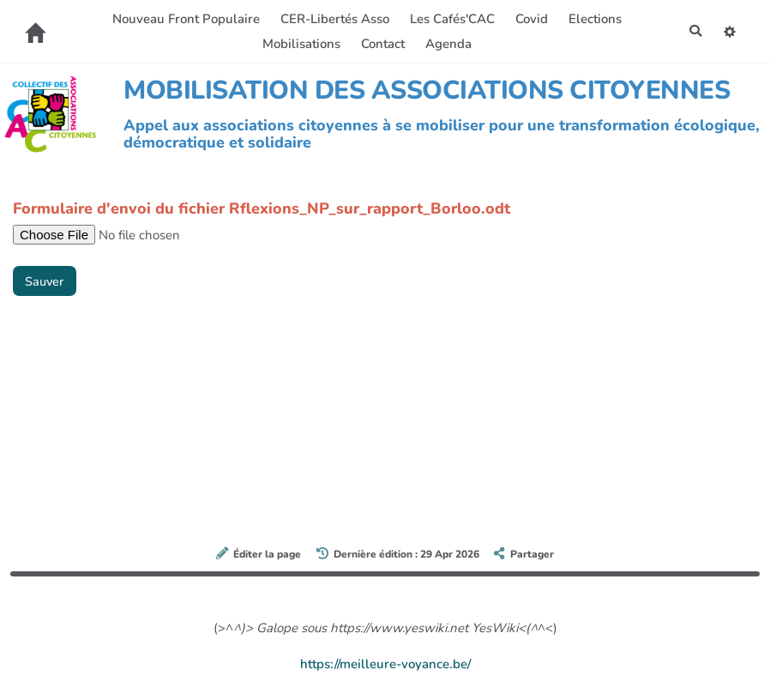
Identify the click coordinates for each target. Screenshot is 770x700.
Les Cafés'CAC (451, 19)
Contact (381, 44)
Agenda (447, 44)
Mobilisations (300, 44)
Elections (593, 19)
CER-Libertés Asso (333, 19)
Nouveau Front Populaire (184, 19)
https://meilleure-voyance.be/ (385, 664)
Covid (530, 19)
